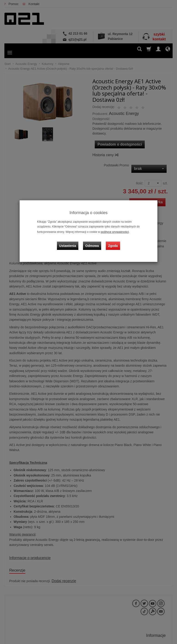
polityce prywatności (113, 231)
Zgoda (112, 242)
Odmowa (93, 242)
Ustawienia (71, 242)
